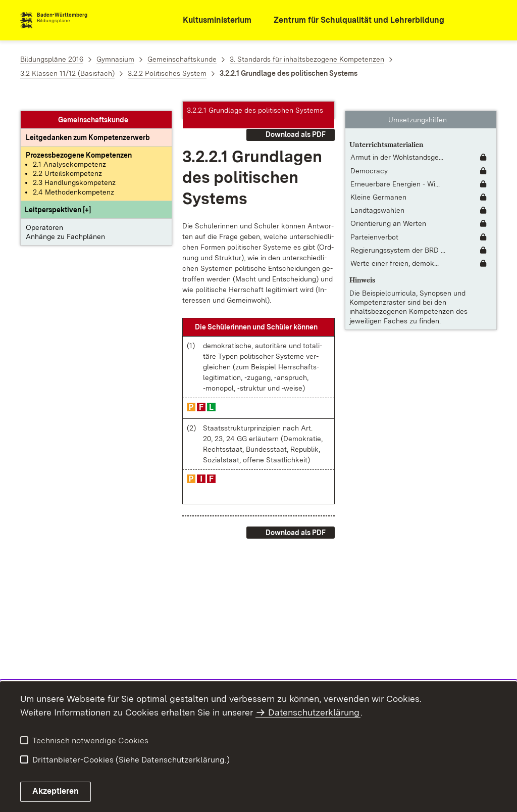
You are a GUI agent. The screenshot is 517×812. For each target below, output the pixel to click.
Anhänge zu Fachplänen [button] (65, 227)
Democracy (369, 162)
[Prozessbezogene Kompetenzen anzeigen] (79, 146)
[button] (58, 201)
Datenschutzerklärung (314, 712)
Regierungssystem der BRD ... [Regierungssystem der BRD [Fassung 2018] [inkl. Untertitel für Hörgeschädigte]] (398, 241)
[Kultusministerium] (210, 20)
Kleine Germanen (378, 188)
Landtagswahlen (377, 201)
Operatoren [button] (44, 218)
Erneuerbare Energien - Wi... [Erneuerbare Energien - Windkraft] (395, 175)
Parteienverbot (374, 227)
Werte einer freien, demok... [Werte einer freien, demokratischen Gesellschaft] (395, 254)
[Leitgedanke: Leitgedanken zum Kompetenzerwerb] (88, 128)
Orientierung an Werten (388, 214)
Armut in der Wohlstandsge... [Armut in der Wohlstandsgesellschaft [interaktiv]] (397, 148)
